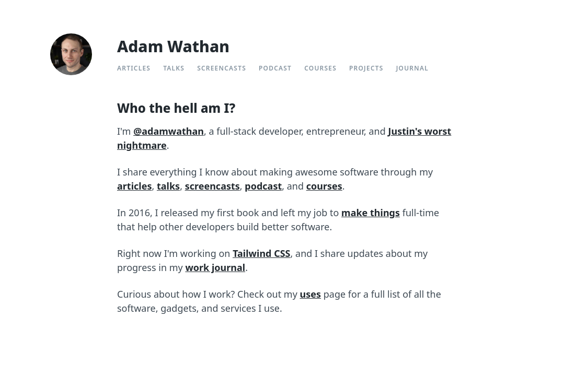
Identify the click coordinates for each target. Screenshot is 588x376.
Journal (412, 68)
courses (324, 186)
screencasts (212, 186)
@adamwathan (169, 131)
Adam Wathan (173, 46)
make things (371, 213)
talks (168, 186)
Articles (134, 68)
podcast (263, 186)
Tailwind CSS (261, 253)
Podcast (275, 68)
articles (134, 186)
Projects (366, 68)
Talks (174, 68)
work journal (215, 267)
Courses (320, 68)
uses (311, 294)
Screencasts (222, 68)
